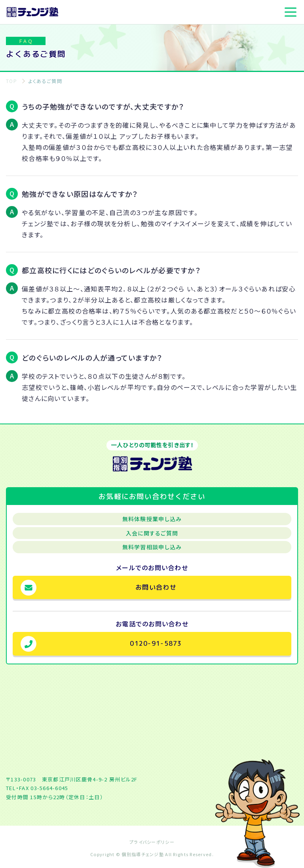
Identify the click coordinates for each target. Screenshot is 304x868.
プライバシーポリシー (152, 842)
